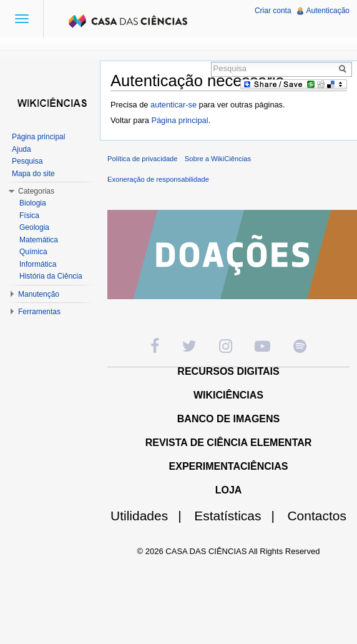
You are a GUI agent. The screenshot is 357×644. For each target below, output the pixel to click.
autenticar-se (174, 105)
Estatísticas (239, 516)
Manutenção (39, 294)
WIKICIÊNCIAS (228, 395)
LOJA (229, 490)
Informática (38, 264)
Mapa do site (33, 174)
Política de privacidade (143, 159)
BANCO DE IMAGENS (228, 419)
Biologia (33, 203)
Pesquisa (27, 161)
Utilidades (151, 516)
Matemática (39, 240)
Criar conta (273, 11)
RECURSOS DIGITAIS (228, 371)
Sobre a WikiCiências (218, 159)
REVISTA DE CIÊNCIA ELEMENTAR (229, 443)
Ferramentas (39, 312)
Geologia (34, 227)
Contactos (317, 516)
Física (29, 215)
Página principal (179, 120)
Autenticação (328, 11)
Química (33, 252)
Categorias (36, 191)
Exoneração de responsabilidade (158, 179)
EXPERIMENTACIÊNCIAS (229, 466)
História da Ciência (51, 276)
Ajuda (22, 149)
